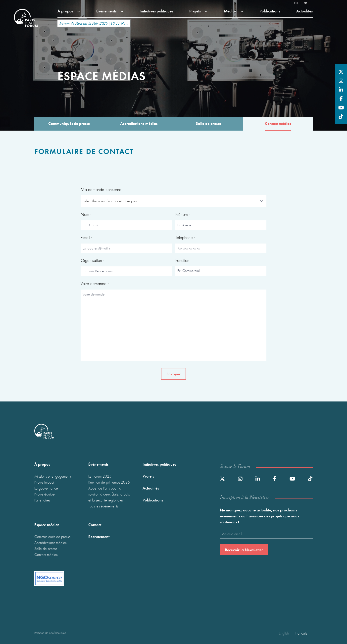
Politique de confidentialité (50, 633)
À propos (69, 11)
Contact (95, 524)
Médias (234, 11)
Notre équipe (45, 494)
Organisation (93, 261)
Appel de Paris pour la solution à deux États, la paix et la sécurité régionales (109, 494)
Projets (198, 11)
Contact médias (46, 554)
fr (305, 3)
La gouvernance (46, 488)
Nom (86, 215)
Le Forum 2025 (100, 476)
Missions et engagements (53, 476)
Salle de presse (46, 548)
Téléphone (185, 238)
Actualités (304, 11)
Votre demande (95, 284)
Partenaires (42, 500)
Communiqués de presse (52, 537)
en (296, 3)
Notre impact (44, 482)
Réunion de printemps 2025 (109, 482)
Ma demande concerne (101, 189)
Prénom (183, 215)
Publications (270, 11)
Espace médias (47, 524)
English (284, 633)
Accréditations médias (50, 543)
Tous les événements (103, 506)
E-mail (87, 238)
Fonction (182, 260)
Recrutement (99, 536)
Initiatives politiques (156, 11)
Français (301, 633)
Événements (110, 11)
